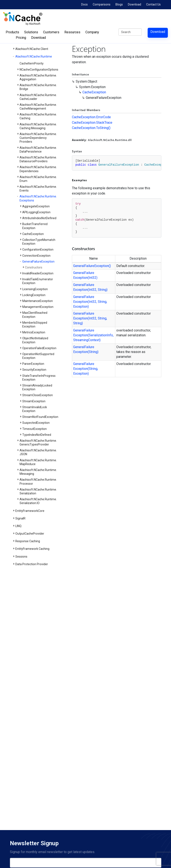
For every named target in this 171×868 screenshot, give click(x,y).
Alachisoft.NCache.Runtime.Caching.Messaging (38, 126)
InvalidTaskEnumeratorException (38, 281)
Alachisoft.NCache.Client (32, 49)
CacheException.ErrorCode (91, 117)
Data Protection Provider (32, 564)
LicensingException (35, 289)
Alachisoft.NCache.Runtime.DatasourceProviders (38, 159)
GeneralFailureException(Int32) (85, 275)
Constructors (34, 267)
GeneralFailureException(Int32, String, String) (90, 318)
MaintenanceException (38, 301)
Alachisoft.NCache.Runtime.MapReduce (38, 462)
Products (12, 32)
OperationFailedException (39, 348)
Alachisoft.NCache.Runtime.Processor (38, 482)
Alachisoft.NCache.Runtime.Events (38, 189)
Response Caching (28, 541)
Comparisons (102, 4)
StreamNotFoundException (40, 417)
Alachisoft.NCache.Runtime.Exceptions (38, 198)
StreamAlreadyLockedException (37, 387)
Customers (51, 32)
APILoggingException (36, 212)
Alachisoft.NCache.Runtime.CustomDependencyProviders (38, 138)
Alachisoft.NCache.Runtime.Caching (38, 116)
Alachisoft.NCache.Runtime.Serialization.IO (38, 501)
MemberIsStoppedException (35, 325)
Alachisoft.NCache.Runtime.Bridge (38, 87)
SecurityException (34, 370)
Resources (72, 32)
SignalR (20, 518)
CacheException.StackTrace (92, 123)
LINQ (18, 526)
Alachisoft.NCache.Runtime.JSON (38, 452)
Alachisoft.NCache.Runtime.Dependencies (38, 169)
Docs (84, 4)
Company (92, 32)
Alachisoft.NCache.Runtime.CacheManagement (38, 107)
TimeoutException (34, 429)
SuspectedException (36, 423)
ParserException (33, 364)
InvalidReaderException (38, 273)
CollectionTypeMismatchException (39, 242)
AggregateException (36, 206)
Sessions (21, 557)
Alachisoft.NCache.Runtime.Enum (38, 179)
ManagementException (38, 307)
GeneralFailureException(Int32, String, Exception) (90, 302)
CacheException (33, 234)
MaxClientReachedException (35, 315)
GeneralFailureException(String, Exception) (86, 369)
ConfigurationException (38, 250)
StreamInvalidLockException (35, 409)
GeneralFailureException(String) (86, 349)
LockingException (34, 295)
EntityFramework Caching (32, 549)
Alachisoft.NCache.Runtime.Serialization (38, 491)
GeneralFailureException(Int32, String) (90, 287)
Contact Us (153, 4)
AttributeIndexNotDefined (39, 218)
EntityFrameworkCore (30, 511)
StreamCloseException (38, 395)
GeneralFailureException (38, 262)
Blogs (119, 4)
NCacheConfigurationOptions (39, 70)
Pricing (21, 38)
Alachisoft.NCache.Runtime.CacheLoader (38, 97)
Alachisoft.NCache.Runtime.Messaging (38, 472)
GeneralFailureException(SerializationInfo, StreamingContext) (93, 335)
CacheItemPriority (32, 63)
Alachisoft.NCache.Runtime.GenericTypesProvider (38, 443)
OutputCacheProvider (30, 534)
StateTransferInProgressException (39, 378)
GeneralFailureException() (92, 266)
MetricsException (34, 332)
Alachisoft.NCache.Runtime (34, 56)
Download (135, 4)
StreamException (34, 401)
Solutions (31, 32)
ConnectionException (36, 256)
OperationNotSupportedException (38, 356)
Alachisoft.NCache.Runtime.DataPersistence (38, 150)
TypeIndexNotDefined (37, 435)
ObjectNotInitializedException (35, 340)
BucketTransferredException (35, 226)
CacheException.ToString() (91, 128)
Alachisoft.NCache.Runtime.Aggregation (38, 77)
